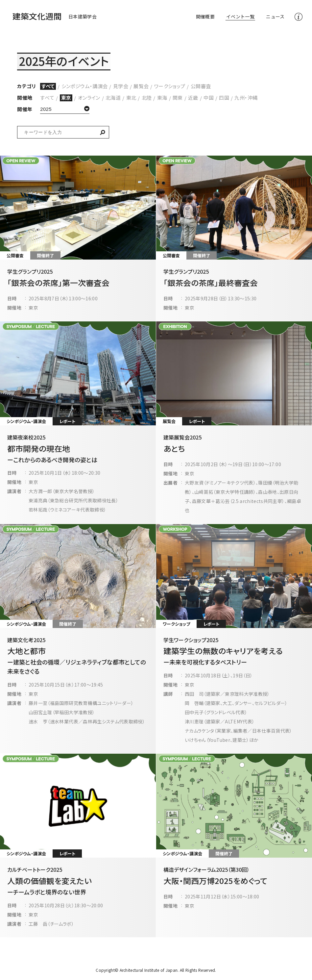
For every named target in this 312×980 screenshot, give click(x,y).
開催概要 (205, 16)
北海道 (113, 98)
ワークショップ (170, 86)
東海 (162, 98)
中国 (209, 98)
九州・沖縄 (246, 98)
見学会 (121, 86)
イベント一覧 (240, 16)
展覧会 (141, 86)
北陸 (147, 98)
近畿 (193, 98)
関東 (178, 98)
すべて (48, 86)
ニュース (275, 16)
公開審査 (201, 86)
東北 (131, 98)
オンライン (89, 98)
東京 (66, 98)
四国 (224, 98)
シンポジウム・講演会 (85, 86)
